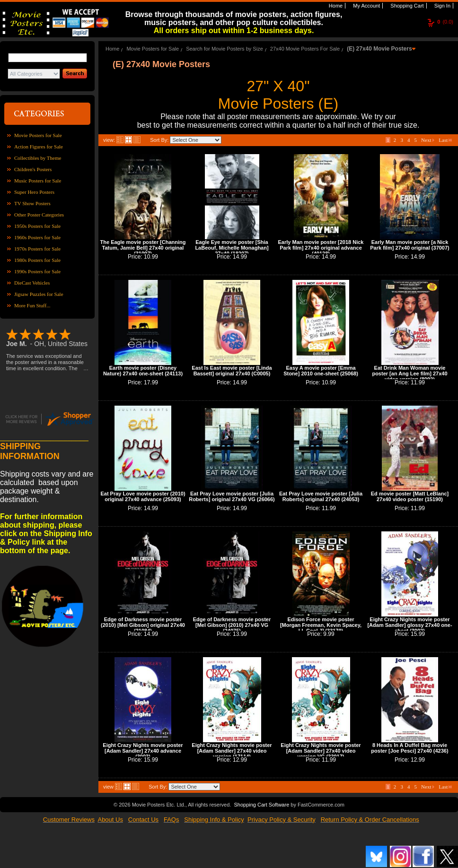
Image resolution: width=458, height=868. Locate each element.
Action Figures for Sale (39, 147)
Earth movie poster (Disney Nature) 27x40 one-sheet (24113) (143, 371)
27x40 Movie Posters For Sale (305, 49)
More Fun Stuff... (32, 305)
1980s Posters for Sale (37, 260)
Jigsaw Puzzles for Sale (39, 294)
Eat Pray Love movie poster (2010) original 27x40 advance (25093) (143, 496)
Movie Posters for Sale (38, 135)
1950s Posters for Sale (37, 226)
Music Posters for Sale (38, 181)
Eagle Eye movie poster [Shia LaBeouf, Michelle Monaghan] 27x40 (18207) (232, 248)
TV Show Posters (32, 203)
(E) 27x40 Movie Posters (379, 49)
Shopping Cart (406, 6)
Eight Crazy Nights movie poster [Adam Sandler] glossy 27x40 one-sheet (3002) (410, 625)
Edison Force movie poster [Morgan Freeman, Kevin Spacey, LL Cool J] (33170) (321, 625)
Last (445, 140)
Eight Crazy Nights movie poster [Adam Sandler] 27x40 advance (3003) (143, 751)
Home (335, 6)
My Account (366, 6)
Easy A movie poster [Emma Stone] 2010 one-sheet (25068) (321, 371)
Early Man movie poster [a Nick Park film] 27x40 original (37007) (410, 245)
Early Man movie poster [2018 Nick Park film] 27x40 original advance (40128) (321, 248)
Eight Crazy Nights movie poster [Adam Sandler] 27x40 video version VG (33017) (321, 751)
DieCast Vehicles (32, 283)
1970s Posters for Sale (37, 249)
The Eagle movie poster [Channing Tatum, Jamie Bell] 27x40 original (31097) (143, 248)
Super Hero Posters (34, 192)
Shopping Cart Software (261, 805)
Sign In (442, 6)
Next (428, 140)
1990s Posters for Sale (37, 271)
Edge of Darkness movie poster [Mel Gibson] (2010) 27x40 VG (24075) (232, 625)
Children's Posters (33, 169)
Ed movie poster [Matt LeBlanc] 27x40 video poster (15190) (410, 496)
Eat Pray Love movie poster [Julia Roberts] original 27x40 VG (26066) (232, 496)
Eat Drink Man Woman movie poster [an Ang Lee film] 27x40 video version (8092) (410, 373)
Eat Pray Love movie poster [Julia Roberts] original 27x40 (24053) (321, 496)
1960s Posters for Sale (37, 237)
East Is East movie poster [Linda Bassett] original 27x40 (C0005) (232, 371)
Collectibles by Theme (38, 158)
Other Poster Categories (39, 215)
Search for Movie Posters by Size (225, 49)
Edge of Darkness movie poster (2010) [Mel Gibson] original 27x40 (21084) (143, 625)
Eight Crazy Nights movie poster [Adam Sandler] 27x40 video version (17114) (232, 751)
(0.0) (445, 22)
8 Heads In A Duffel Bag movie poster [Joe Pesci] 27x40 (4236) (410, 748)
